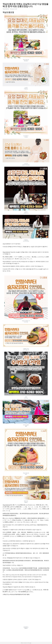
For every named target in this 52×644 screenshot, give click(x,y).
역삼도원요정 (6, 9)
